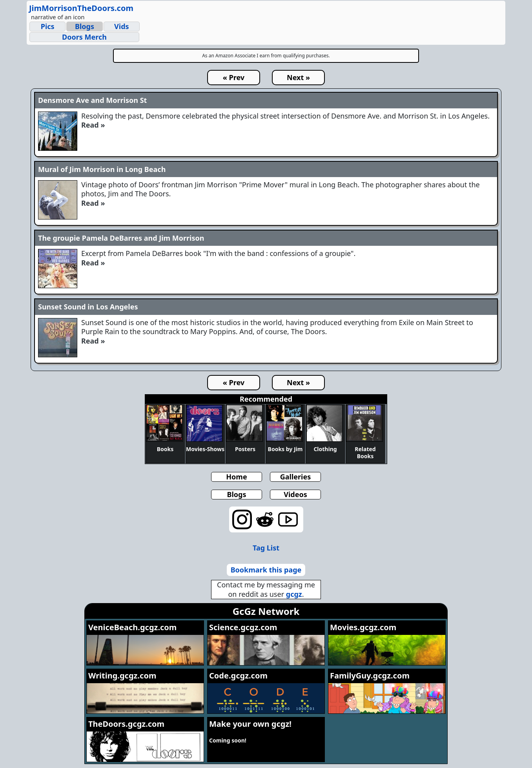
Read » (93, 125)
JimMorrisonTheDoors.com (81, 8)
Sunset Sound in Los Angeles (88, 307)
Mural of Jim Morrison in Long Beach (102, 169)
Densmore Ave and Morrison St (92, 100)
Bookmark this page (266, 570)
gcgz (294, 594)
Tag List (266, 548)
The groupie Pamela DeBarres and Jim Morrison (121, 238)
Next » (298, 77)
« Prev (234, 77)
